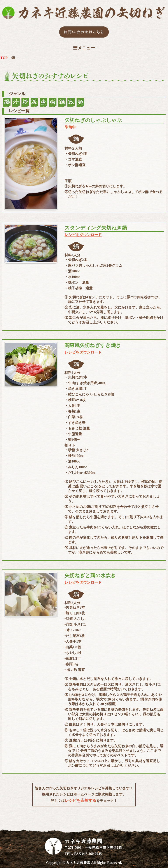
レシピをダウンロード (83, 235)
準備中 (70, 127)
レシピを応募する (80, 801)
